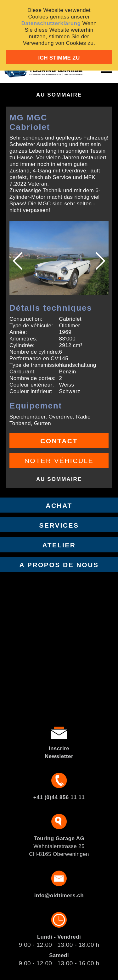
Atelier (59, 545)
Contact (59, 441)
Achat (59, 506)
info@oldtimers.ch (59, 896)
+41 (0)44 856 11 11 (59, 797)
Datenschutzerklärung (51, 23)
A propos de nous (59, 565)
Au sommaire (59, 95)
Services (59, 525)
